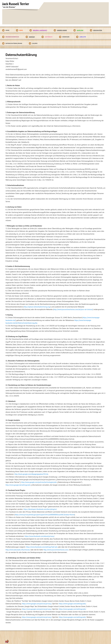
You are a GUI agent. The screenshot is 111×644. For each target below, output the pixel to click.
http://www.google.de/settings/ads (18, 485)
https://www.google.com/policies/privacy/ (37, 604)
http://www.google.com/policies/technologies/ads (39, 482)
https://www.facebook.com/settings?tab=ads (42, 547)
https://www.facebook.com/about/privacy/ (40, 536)
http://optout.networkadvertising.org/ (37, 307)
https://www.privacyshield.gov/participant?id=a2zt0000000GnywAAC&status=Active (45, 515)
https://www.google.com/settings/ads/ (72, 604)
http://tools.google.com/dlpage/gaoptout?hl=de (31, 474)
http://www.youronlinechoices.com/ (56, 550)
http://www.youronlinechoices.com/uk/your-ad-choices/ (73, 309)
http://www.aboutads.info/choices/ (18, 550)
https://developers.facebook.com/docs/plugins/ (40, 509)
